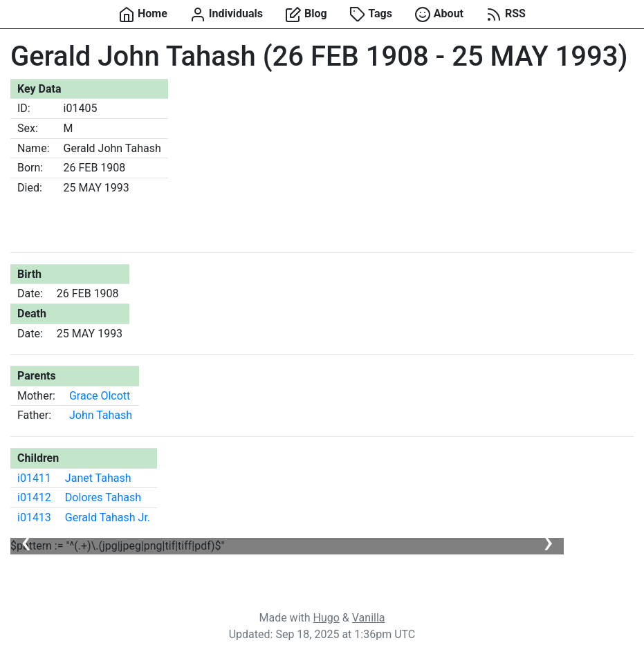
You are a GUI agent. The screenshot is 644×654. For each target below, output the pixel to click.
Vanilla (369, 618)
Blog (306, 15)
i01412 (34, 497)
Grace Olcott (100, 396)
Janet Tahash (98, 478)
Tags (371, 15)
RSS (506, 15)
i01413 (34, 517)
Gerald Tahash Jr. (108, 517)
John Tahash (101, 415)
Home (143, 15)
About (439, 15)
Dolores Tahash (103, 497)
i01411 (34, 478)
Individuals (226, 15)
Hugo (326, 618)
